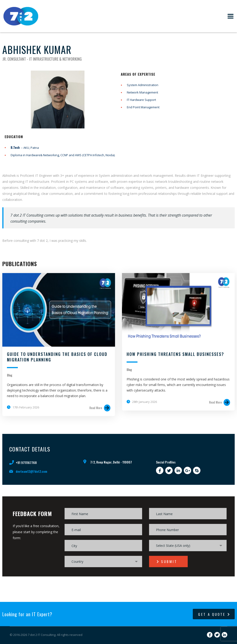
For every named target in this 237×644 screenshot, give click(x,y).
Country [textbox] (77, 562)
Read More (100, 408)
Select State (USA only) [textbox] (173, 546)
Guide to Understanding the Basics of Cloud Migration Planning (57, 357)
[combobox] (188, 546)
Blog (10, 375)
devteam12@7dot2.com (31, 471)
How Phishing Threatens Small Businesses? (175, 354)
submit (167, 561)
